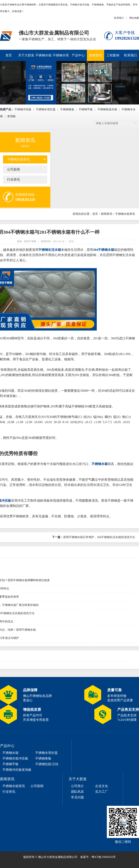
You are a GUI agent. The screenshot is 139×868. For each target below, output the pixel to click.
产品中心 (78, 55)
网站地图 (134, 18)
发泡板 (11, 116)
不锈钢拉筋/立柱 (47, 764)
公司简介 (77, 786)
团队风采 (77, 792)
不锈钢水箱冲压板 (43, 57)
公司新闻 (13, 169)
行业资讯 (13, 179)
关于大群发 (26, 55)
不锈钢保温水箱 (107, 109)
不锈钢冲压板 (23, 109)
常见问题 (77, 797)
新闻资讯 (96, 55)
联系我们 (119, 18)
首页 (9, 55)
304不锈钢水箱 (104, 250)
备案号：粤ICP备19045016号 (98, 857)
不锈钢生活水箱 (50, 250)
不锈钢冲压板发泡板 (17, 770)
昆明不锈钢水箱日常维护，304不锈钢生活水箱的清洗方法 (93, 537)
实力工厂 (102, 792)
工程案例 (113, 55)
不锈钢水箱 (100, 464)
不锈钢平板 (86, 109)
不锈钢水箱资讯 (18, 159)
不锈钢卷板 (67, 109)
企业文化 (102, 786)
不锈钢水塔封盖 (61, 57)
